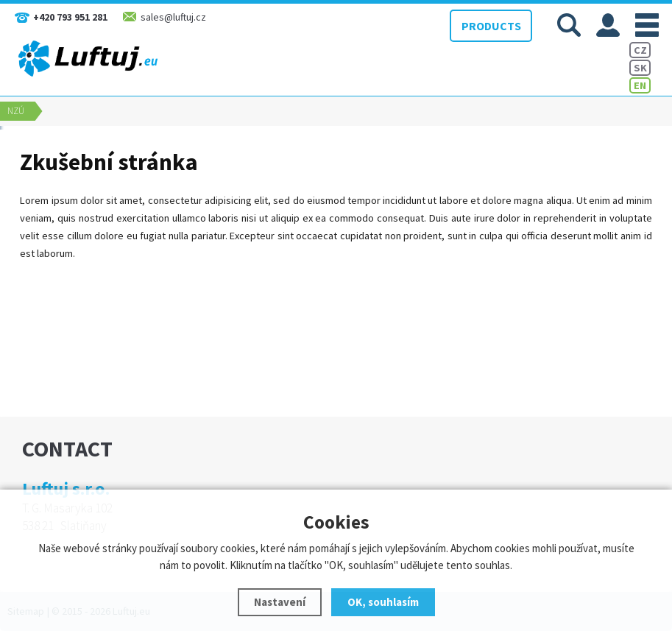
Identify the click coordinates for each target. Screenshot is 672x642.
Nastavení (280, 602)
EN (640, 85)
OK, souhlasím (383, 602)
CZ (640, 50)
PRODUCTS (491, 26)
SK (640, 68)
